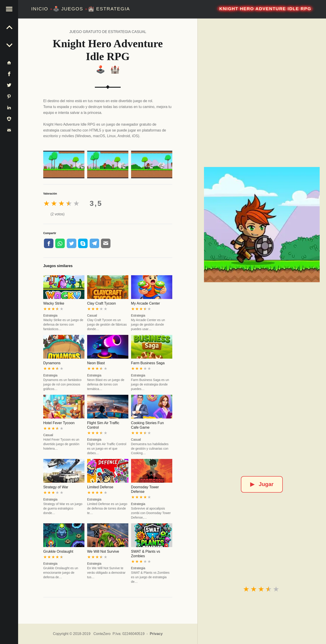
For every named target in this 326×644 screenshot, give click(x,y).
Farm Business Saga (148, 363)
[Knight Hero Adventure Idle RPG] (262, 225)
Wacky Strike (54, 303)
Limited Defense (100, 487)
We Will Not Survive (103, 551)
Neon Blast (96, 363)
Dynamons (52, 363)
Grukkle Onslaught (58, 551)
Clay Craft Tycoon (102, 303)
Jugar (262, 484)
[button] (9, 9)
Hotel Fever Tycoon (59, 423)
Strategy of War (56, 487)
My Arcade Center (146, 303)
